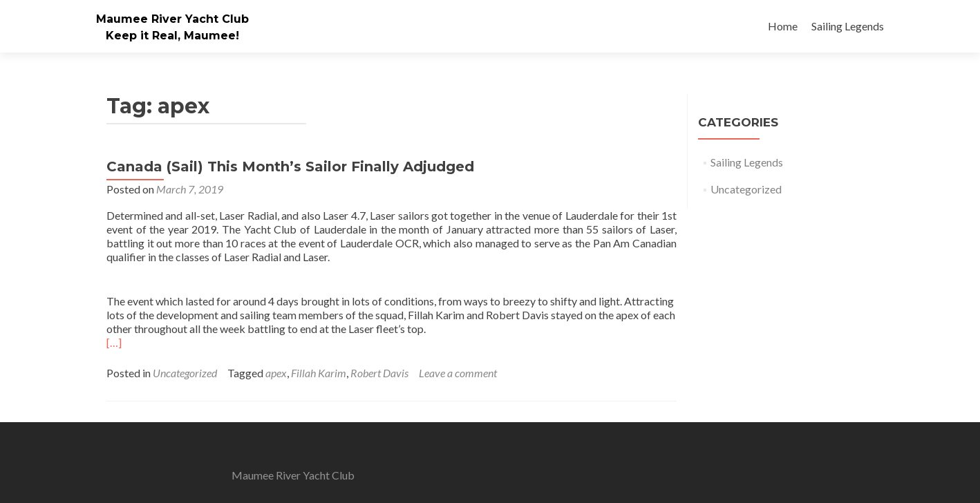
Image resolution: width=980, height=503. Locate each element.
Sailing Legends (848, 26)
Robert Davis (379, 373)
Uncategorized (185, 373)
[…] (114, 342)
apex (276, 373)
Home (783, 26)
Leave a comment (458, 373)
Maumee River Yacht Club (172, 19)
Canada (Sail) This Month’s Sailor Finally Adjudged (290, 167)
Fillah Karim (319, 373)
